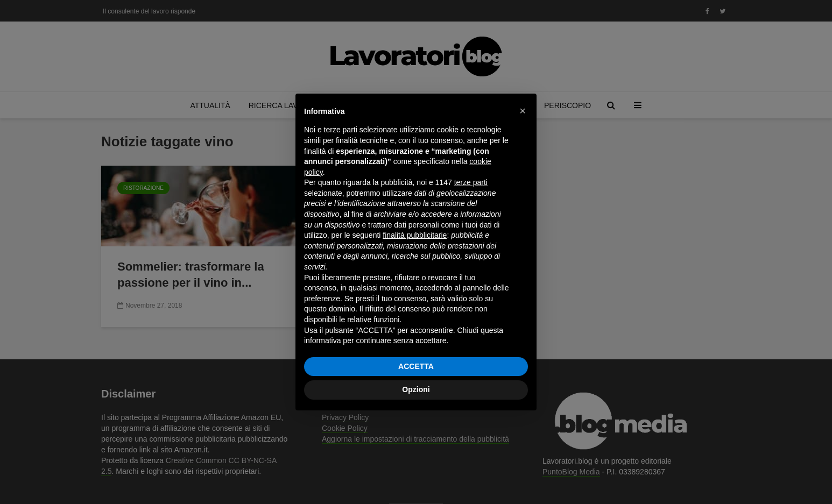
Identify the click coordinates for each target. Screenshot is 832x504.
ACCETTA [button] (416, 366)
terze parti (471, 182)
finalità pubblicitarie (415, 235)
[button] (523, 111)
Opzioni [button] (416, 389)
